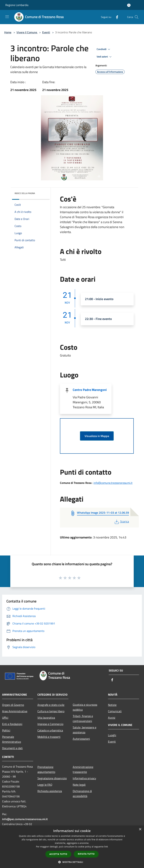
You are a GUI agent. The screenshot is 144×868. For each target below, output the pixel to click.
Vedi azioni (105, 57)
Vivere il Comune (27, 32)
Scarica (121, 521)
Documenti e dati (12, 748)
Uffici (5, 718)
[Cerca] (137, 17)
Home (8, 32)
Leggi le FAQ (45, 785)
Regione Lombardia (17, 5)
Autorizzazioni (81, 739)
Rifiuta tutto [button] (86, 854)
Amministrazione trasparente (83, 769)
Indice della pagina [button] (25, 193)
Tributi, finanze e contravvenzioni (83, 718)
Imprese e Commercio (50, 724)
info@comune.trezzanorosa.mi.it (113, 483)
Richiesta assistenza (50, 791)
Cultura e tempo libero (51, 711)
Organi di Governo (13, 705)
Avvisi (112, 718)
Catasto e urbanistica (50, 730)
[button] (72, 862)
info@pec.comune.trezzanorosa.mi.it (25, 819)
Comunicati (115, 711)
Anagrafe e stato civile (51, 705)
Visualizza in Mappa (97, 436)
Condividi (104, 49)
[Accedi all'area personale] (129, 5)
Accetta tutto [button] (58, 854)
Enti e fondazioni (12, 724)
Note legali (79, 785)
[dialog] (72, 847)
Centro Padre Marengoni (90, 390)
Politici (6, 730)
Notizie (112, 705)
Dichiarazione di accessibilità (82, 794)
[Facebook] (116, 17)
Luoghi (112, 735)
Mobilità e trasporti (49, 737)
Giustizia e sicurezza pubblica (85, 707)
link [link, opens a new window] (106, 847)
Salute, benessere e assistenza (85, 730)
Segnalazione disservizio (52, 778)
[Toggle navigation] (7, 17)
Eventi (46, 32)
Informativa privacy (84, 778)
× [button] (140, 829)
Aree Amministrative (15, 711)
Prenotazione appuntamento (46, 769)
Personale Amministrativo (12, 739)
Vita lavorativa (46, 718)
